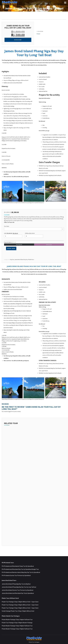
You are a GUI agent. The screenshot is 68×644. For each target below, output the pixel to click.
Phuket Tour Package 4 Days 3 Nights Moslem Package (17, 623)
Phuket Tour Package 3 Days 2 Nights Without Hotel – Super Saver (20, 602)
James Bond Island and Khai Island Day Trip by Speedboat (18, 593)
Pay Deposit (19, 244)
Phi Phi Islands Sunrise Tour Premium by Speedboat (16, 575)
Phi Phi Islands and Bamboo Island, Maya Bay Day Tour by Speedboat (21, 572)
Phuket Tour (31, 259)
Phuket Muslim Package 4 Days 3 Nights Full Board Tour (17, 626)
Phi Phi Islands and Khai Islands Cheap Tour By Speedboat (18, 566)
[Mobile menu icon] (65, 3)
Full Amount (49, 244)
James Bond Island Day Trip (21, 259)
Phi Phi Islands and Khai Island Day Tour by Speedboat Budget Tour (20, 569)
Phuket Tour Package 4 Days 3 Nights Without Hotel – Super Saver (20, 605)
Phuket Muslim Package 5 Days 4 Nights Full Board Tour (17, 629)
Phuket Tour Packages (34, 642)
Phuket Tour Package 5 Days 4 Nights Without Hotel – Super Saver (20, 608)
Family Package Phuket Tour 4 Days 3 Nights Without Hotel (18, 611)
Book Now (11, 248)
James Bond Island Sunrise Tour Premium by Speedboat (18, 590)
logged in (10, 411)
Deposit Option (10, 242)
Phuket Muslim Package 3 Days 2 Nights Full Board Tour (17, 620)
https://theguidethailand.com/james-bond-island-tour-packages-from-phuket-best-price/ (23, 203)
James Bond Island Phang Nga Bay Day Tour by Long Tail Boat (19, 587)
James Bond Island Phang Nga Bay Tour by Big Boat (16, 584)
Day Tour (12, 259)
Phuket (38, 34)
